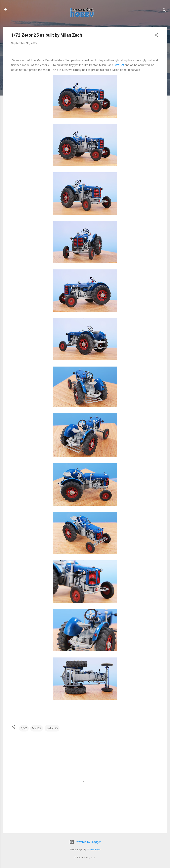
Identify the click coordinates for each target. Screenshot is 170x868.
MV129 (119, 65)
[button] (156, 36)
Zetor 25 (52, 728)
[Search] (164, 11)
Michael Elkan (94, 850)
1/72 (24, 728)
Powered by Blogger (85, 842)
